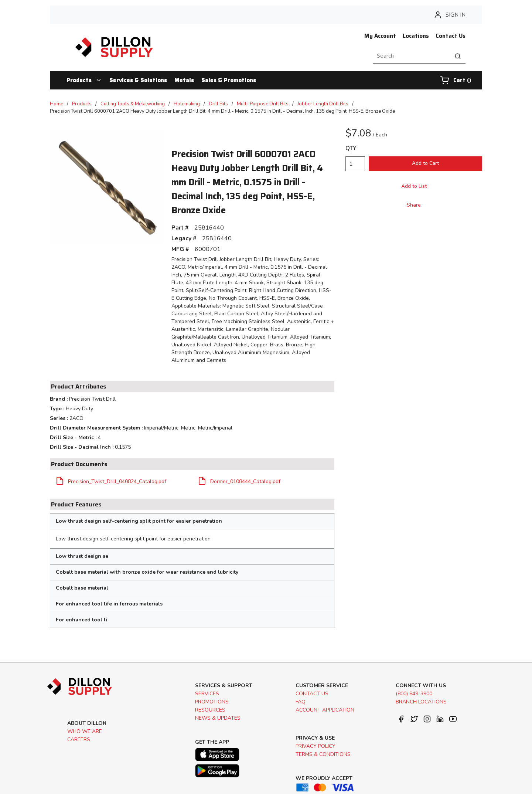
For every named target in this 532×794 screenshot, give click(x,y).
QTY (351, 148)
